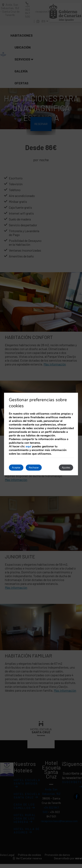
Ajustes (66, 468)
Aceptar (16, 468)
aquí (28, 446)
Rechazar (34, 468)
